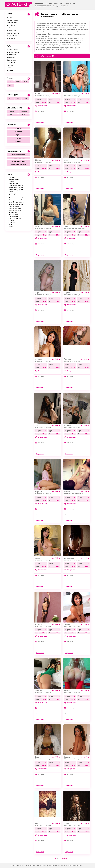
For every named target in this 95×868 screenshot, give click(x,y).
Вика (37, 757)
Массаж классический (16, 198)
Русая (18, 135)
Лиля (66, 160)
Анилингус (12, 177)
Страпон (11, 220)
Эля (37, 425)
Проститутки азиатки (18, 155)
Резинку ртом (13, 212)
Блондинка (18, 128)
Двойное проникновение (16, 186)
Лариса (67, 293)
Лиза (37, 226)
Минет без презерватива (16, 202)
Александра (69, 558)
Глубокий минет (14, 179)
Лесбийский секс (14, 196)
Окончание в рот (14, 206)
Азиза (38, 558)
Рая (37, 823)
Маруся (38, 160)
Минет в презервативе (16, 204)
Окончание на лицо (15, 210)
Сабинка (39, 359)
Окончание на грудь (15, 208)
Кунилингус (12, 194)
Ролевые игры (13, 214)
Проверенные (70, 3)
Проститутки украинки (18, 165)
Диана (67, 823)
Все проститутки (56, 3)
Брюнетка (18, 131)
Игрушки (11, 192)
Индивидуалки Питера (33, 865)
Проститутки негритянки (18, 161)
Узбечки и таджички (18, 158)
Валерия (68, 425)
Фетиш (11, 225)
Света (38, 94)
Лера (37, 293)
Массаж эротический (15, 200)
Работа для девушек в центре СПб (73, 865)
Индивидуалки (41, 3)
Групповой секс (13, 184)
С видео (56, 6)
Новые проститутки (43, 6)
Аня (66, 94)
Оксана (67, 691)
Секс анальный (13, 216)
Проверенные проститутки (51, 865)
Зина (66, 226)
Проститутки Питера (18, 865)
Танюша (68, 359)
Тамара (67, 624)
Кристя (67, 757)
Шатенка (18, 141)
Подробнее (40, 122)
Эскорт (11, 227)
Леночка (38, 691)
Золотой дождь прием (16, 190)
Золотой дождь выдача (16, 188)
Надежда (39, 624)
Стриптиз (12, 223)
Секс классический (15, 218)
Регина (67, 492)
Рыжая (18, 138)
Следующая (64, 858)
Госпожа (11, 181)
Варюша (39, 492)
